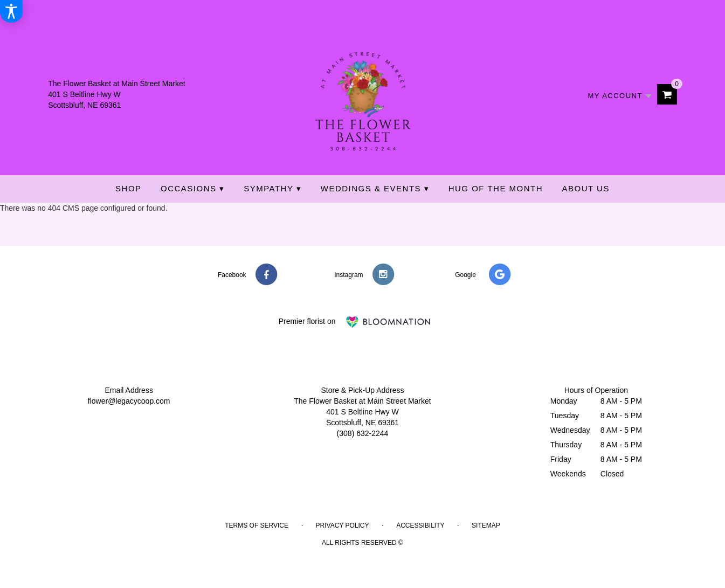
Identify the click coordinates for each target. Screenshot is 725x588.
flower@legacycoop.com (129, 401)
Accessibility (420, 525)
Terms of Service (257, 525)
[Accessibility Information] (11, 11)
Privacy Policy (343, 525)
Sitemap (486, 525)
